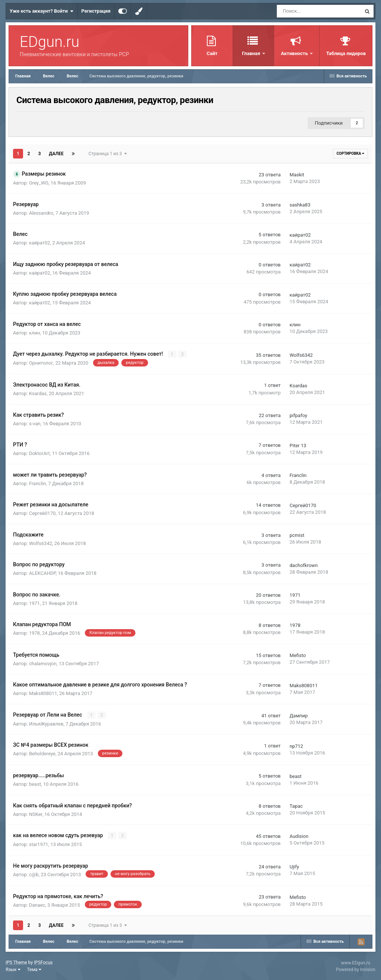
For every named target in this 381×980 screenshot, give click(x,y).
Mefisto (298, 655)
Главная (252, 53)
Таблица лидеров (346, 53)
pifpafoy (298, 415)
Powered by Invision (356, 969)
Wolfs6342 (301, 355)
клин (35, 333)
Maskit (297, 175)
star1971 (39, 844)
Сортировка (350, 153)
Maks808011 (43, 693)
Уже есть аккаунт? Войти (42, 11)
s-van (35, 423)
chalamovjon (43, 663)
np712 (296, 746)
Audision (299, 836)
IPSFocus (43, 962)
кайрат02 (40, 243)
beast (35, 784)
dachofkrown (304, 565)
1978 (34, 633)
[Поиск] (296, 11)
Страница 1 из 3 (108, 154)
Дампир (299, 715)
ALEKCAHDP (42, 573)
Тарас (296, 806)
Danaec (37, 905)
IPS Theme (16, 962)
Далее (56, 154)
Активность (295, 53)
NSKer (36, 814)
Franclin (38, 483)
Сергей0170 (42, 513)
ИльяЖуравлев (46, 723)
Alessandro (41, 213)
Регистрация (96, 11)
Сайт (212, 53)
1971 (34, 603)
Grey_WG (39, 183)
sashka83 (300, 205)
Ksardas (38, 393)
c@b (34, 874)
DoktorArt (39, 453)
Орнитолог (41, 363)
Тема (34, 969)
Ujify (294, 866)
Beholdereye (42, 754)
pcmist (297, 535)
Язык (13, 969)
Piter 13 (298, 445)
